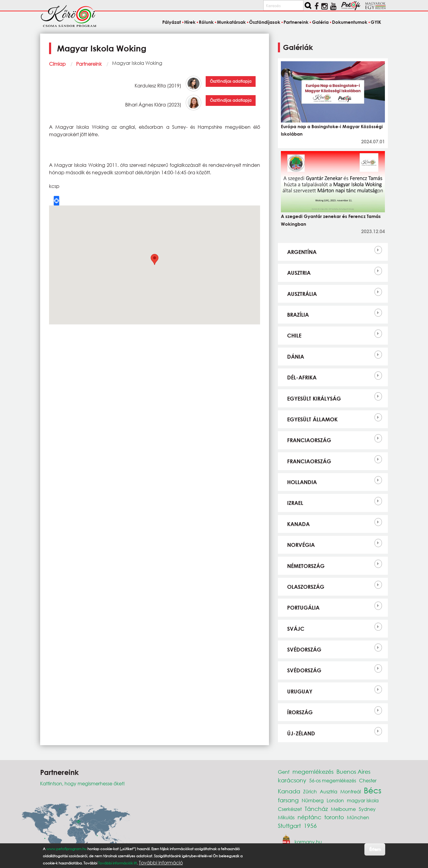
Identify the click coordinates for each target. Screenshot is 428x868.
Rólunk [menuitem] (206, 22)
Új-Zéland (301, 733)
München (358, 817)
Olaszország (306, 587)
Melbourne (343, 809)
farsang (288, 800)
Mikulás (286, 817)
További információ (161, 863)
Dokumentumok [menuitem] (350, 22)
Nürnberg (313, 800)
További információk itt (117, 863)
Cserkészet (290, 809)
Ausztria (299, 273)
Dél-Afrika (302, 377)
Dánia (296, 357)
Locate (56, 201)
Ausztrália (302, 294)
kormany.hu (308, 841)
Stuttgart (289, 826)
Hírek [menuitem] (190, 22)
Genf (284, 772)
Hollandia (302, 482)
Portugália (303, 608)
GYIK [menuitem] (376, 22)
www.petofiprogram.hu (66, 849)
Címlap (57, 64)
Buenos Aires (353, 772)
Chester (368, 780)
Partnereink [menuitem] (296, 22)
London (335, 800)
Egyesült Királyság (314, 398)
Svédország (304, 649)
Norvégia (301, 545)
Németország (306, 566)
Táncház (316, 809)
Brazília (298, 315)
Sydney (367, 809)
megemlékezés (313, 772)
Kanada (298, 524)
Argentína (302, 252)
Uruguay (300, 691)
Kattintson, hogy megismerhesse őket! (82, 783)
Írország (300, 712)
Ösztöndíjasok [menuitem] (265, 22)
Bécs (373, 790)
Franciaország (309, 440)
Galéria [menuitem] (320, 22)
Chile (294, 335)
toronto (334, 817)
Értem (375, 849)
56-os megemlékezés (333, 780)
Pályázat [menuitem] (172, 22)
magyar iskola (363, 800)
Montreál (351, 791)
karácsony (292, 780)
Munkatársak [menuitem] (231, 22)
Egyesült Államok (312, 419)
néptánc (309, 817)
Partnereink (89, 64)
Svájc (296, 629)
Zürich (310, 791)
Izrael (295, 503)
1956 (310, 826)
